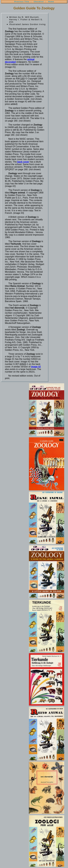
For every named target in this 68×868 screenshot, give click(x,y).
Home (51, 2)
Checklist (39, 2)
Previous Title (22, 2)
